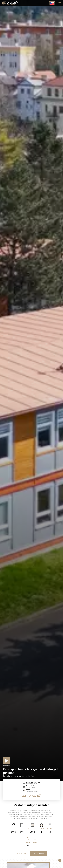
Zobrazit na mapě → (22, 853)
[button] (60, 860)
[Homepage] (10, 3)
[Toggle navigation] (60, 3)
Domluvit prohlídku (39, 853)
